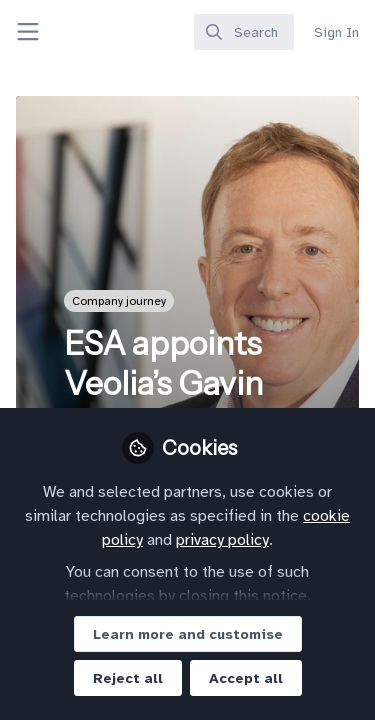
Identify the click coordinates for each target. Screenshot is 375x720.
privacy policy (222, 540)
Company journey (119, 301)
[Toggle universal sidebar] (28, 32)
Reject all (128, 678)
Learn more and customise (188, 634)
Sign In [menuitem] (336, 32)
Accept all (246, 678)
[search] (244, 32)
